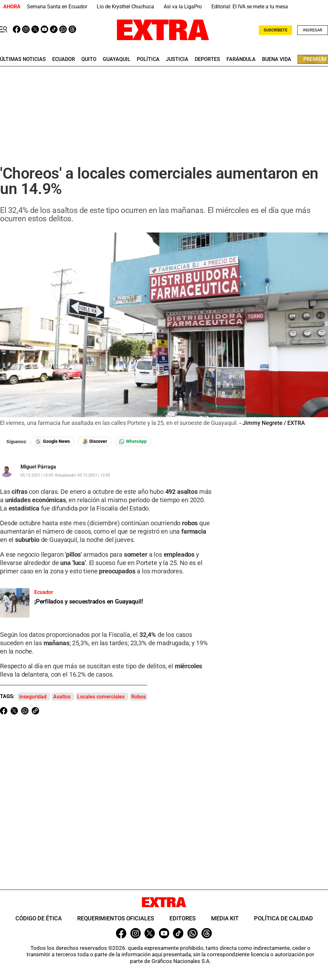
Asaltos (62, 697)
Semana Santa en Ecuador (57, 7)
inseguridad (33, 697)
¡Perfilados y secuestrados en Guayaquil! (89, 601)
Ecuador (64, 59)
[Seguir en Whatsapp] (133, 441)
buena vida (277, 59)
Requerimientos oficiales (116, 918)
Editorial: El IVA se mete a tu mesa (250, 7)
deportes (207, 59)
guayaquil (117, 59)
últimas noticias (23, 59)
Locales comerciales (101, 697)
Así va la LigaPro (183, 7)
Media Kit (225, 918)
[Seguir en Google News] (52, 441)
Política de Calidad (283, 918)
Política (148, 59)
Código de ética (39, 918)
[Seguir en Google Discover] (94, 441)
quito (89, 59)
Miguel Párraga (38, 467)
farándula (241, 59)
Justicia (177, 59)
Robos (139, 697)
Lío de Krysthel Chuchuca (125, 7)
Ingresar (312, 30)
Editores (183, 918)
